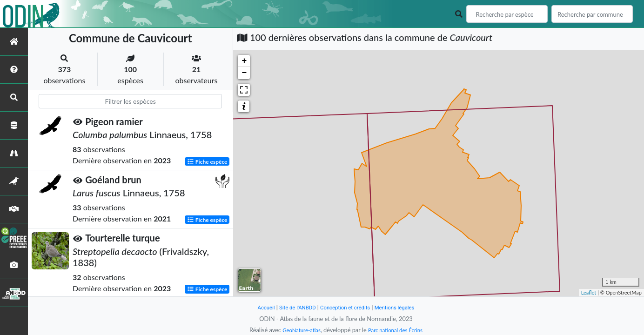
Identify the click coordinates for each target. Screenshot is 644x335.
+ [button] (244, 61)
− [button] (244, 73)
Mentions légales (401, 307)
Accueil (258, 307)
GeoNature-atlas (298, 330)
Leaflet (589, 292)
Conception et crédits (346, 307)
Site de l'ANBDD (293, 307)
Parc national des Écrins (398, 330)
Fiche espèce (207, 161)
